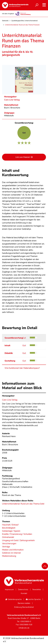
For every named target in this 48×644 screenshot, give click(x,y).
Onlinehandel (8, 537)
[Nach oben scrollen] (45, 566)
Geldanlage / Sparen (11, 531)
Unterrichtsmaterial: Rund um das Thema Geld (23, 504)
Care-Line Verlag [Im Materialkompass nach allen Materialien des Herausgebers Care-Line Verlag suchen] (12, 100)
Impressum (9, 590)
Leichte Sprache (33, 599)
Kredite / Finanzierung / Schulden (17, 534)
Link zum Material (23, 157)
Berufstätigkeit (9, 528)
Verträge (6, 547)
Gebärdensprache (13, 599)
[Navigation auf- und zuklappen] (44, 5)
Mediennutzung (9, 556)
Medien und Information (13, 550)
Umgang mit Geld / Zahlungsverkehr (18, 541)
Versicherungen (9, 544)
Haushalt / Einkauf (10, 525)
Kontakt (24, 593)
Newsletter (37, 590)
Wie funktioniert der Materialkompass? (22, 368)
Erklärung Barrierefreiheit (24, 607)
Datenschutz (23, 590)
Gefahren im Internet (11, 553)
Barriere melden (24, 603)
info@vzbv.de (24, 628)
